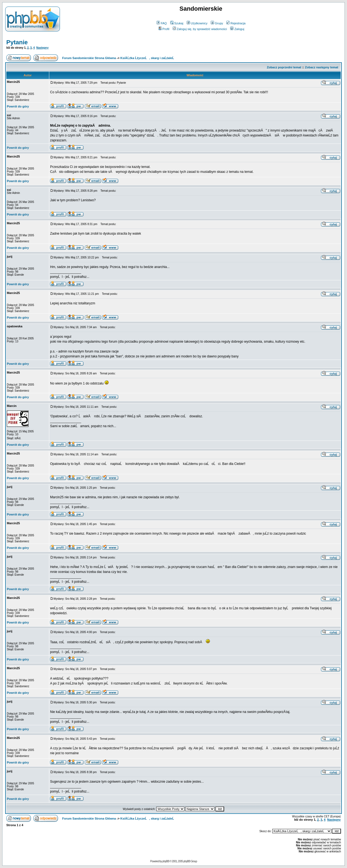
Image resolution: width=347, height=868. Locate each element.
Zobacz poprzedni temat (284, 67)
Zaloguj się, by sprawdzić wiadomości (200, 29)
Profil (164, 29)
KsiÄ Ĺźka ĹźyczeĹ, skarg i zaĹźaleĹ (148, 58)
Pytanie (17, 42)
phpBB (166, 861)
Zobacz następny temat (322, 67)
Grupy (217, 23)
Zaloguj (237, 29)
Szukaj (177, 23)
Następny (43, 48)
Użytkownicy (197, 23)
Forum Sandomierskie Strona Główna (89, 58)
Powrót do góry (18, 106)
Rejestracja (236, 23)
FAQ (162, 23)
